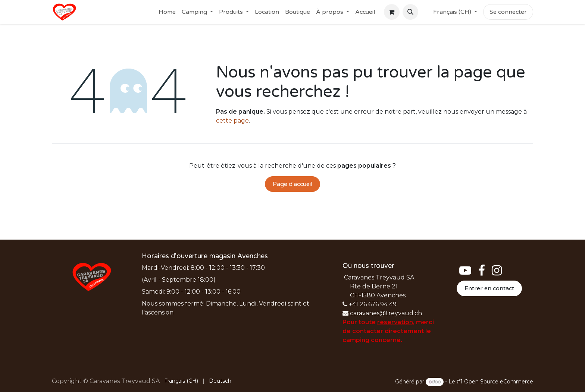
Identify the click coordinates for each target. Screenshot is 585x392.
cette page (232, 121)
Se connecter (508, 12)
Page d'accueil (292, 184)
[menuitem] (167, 12)
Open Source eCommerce (499, 382)
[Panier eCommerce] (392, 12)
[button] (410, 12)
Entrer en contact (489, 288)
